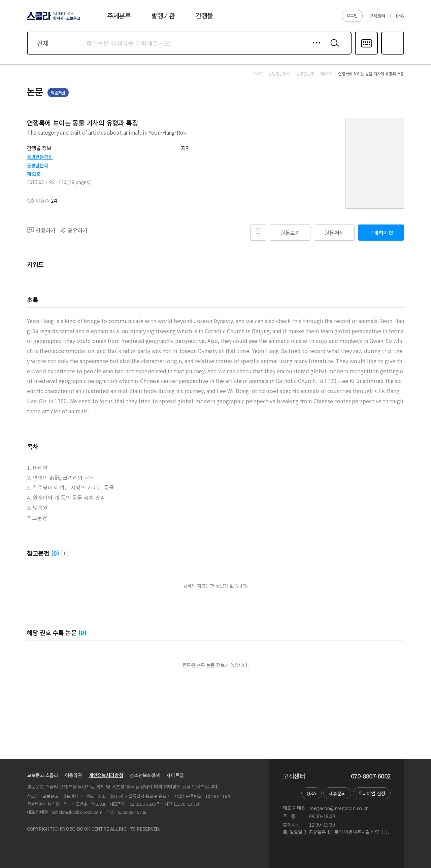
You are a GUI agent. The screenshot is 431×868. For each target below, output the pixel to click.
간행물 (204, 16)
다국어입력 (366, 54)
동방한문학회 (40, 157)
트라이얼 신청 (372, 793)
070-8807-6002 (371, 776)
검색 (333, 48)
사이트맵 (175, 775)
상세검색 (315, 48)
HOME (257, 74)
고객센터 (377, 16)
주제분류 (119, 16)
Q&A (311, 793)
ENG (400, 16)
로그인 (352, 15)
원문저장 (334, 233)
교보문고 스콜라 (43, 775)
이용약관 (74, 775)
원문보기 (290, 233)
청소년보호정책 (145, 775)
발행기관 (163, 16)
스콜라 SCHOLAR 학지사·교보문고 (53, 20)
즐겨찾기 (392, 54)
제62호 (34, 174)
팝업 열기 (65, 553)
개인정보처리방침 (106, 775)
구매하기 (378, 233)
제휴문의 (337, 793)
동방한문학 (38, 165)
